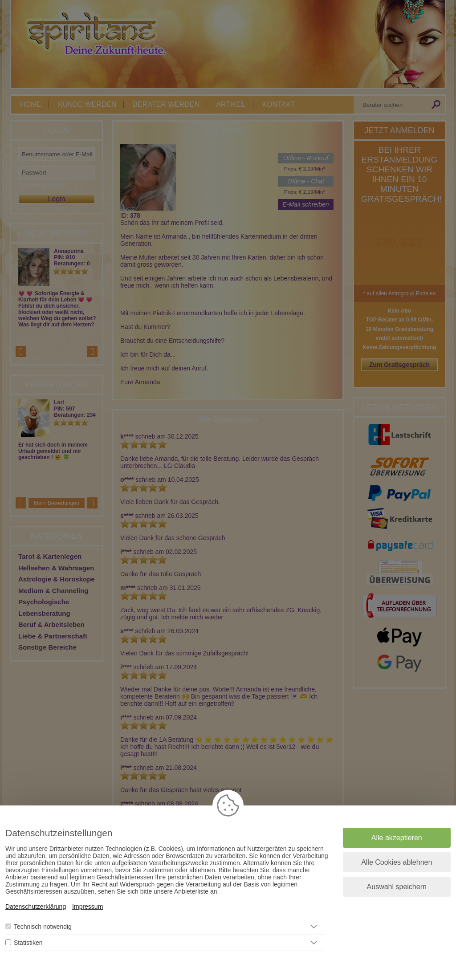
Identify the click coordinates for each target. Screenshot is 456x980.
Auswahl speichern (397, 887)
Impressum (88, 907)
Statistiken (28, 943)
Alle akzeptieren (397, 838)
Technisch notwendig (43, 927)
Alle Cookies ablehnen (397, 862)
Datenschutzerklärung (36, 907)
